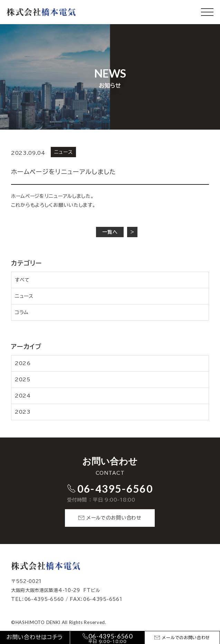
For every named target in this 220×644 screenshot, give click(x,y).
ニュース (24, 296)
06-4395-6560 (115, 489)
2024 (23, 396)
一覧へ (110, 232)
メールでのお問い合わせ (114, 518)
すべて (22, 280)
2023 (23, 412)
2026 (23, 363)
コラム (22, 312)
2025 (23, 380)
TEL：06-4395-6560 (37, 599)
